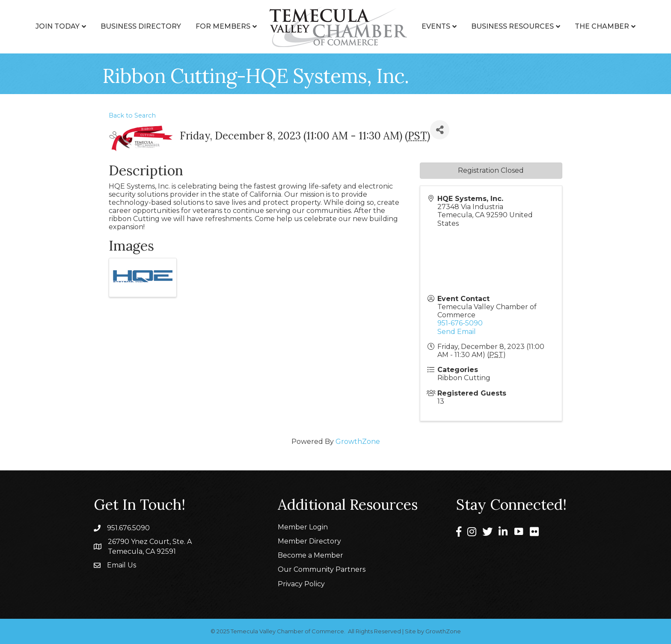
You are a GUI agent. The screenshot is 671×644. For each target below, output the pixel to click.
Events (436, 26)
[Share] (440, 130)
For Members (223, 26)
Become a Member (310, 555)
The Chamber (602, 26)
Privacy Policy (301, 584)
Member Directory (309, 541)
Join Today (58, 26)
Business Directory (141, 26)
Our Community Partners (322, 569)
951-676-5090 (460, 323)
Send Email (457, 332)
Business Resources (512, 26)
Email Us (122, 565)
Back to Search (132, 115)
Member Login (303, 527)
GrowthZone (358, 442)
